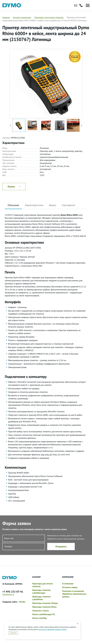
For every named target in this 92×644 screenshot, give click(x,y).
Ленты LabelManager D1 (44, 614)
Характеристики (34, 205)
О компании (68, 584)
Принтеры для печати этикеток (49, 17)
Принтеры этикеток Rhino (44, 607)
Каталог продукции (22, 17)
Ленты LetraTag (39, 618)
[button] (81, 125)
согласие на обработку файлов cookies (52, 629)
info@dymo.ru (8, 594)
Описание (13, 205)
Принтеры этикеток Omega (45, 603)
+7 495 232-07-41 (13, 592)
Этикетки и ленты (41, 611)
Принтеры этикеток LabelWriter (41, 598)
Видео (53, 205)
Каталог (36, 577)
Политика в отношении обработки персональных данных (74, 594)
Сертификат (69, 205)
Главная (6, 17)
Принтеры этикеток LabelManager (41, 591)
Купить (14, 187)
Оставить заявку (70, 587)
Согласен (13, 633)
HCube (22, 602)
